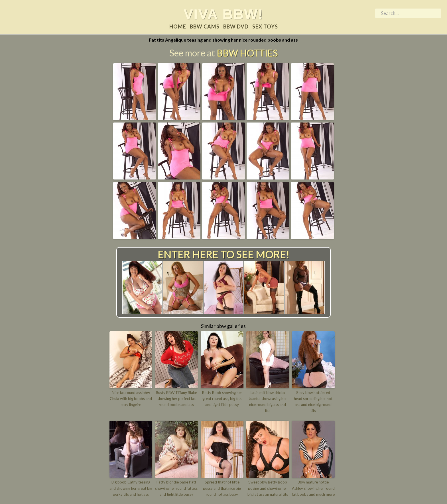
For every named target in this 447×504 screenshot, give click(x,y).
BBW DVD (236, 27)
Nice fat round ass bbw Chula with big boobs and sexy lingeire (131, 399)
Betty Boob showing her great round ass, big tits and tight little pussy (222, 399)
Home (178, 27)
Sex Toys (265, 27)
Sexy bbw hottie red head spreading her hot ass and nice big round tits (313, 399)
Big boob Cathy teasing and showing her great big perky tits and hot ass (131, 488)
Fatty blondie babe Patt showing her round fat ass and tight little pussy (176, 488)
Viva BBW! (224, 14)
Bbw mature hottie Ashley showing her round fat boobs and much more (313, 488)
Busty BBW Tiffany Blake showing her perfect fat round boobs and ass (176, 399)
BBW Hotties (247, 53)
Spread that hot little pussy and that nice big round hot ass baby (222, 488)
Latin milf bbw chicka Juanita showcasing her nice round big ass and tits (268, 401)
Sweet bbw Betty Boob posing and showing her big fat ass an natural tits (268, 488)
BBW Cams (205, 27)
